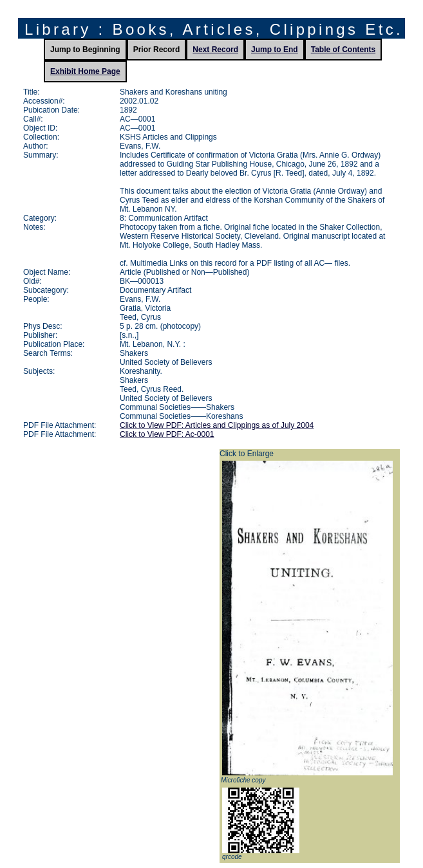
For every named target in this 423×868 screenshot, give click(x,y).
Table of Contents (343, 50)
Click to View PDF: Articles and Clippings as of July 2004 (217, 425)
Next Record (215, 50)
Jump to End (275, 50)
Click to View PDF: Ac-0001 (167, 434)
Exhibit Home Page (85, 71)
